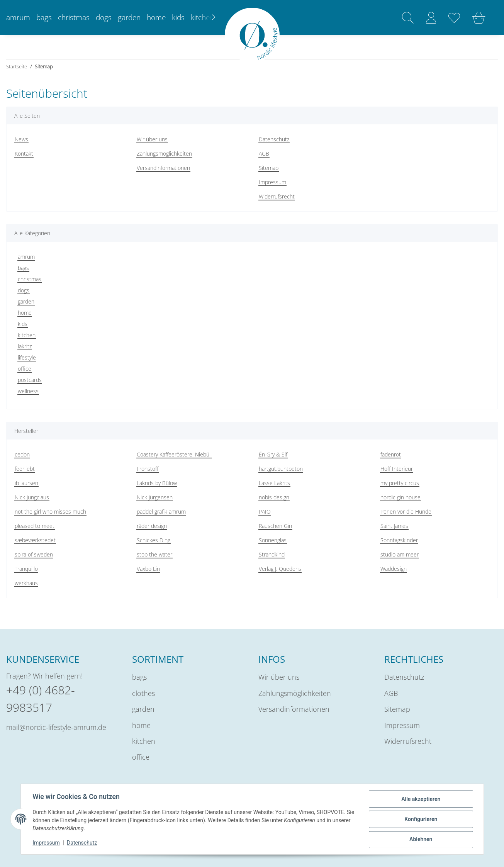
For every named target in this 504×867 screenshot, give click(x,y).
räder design (152, 526)
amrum (26, 257)
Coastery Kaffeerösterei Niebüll (174, 454)
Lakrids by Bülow (157, 483)
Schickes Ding (154, 540)
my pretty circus (400, 483)
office (25, 369)
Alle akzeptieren (420, 799)
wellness (28, 391)
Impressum (272, 182)
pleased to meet (35, 526)
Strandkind (272, 554)
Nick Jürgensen (155, 497)
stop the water (154, 554)
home (25, 313)
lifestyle (27, 357)
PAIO (265, 512)
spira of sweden (34, 554)
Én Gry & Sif (273, 454)
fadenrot (391, 454)
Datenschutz (274, 139)
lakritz (25, 346)
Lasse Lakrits (274, 483)
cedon (22, 454)
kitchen (27, 335)
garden (26, 301)
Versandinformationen (163, 168)
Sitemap (269, 168)
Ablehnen (420, 840)
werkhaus (26, 583)
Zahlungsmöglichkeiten (164, 154)
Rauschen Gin (275, 526)
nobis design (274, 497)
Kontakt (24, 154)
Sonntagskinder (399, 540)
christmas (30, 279)
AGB (264, 154)
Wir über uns (152, 139)
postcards (30, 380)
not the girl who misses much (50, 512)
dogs (24, 290)
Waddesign (394, 569)
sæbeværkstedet (35, 540)
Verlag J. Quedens (280, 569)
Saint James (394, 526)
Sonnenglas (273, 540)
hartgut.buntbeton (281, 469)
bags (23, 268)
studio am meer (400, 554)
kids (23, 324)
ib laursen (26, 483)
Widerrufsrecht (277, 196)
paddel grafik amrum (161, 512)
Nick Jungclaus (32, 497)
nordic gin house (400, 497)
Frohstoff (148, 469)
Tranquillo (26, 569)
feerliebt (25, 469)
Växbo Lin (148, 569)
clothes (143, 693)
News (21, 139)
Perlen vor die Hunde (406, 512)
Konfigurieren (420, 819)
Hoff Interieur (397, 469)
